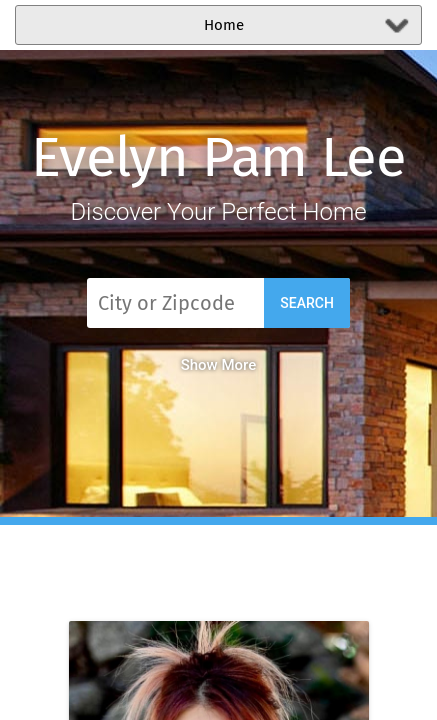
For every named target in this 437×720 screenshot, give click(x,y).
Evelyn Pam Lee (218, 157)
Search (307, 303)
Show (219, 365)
